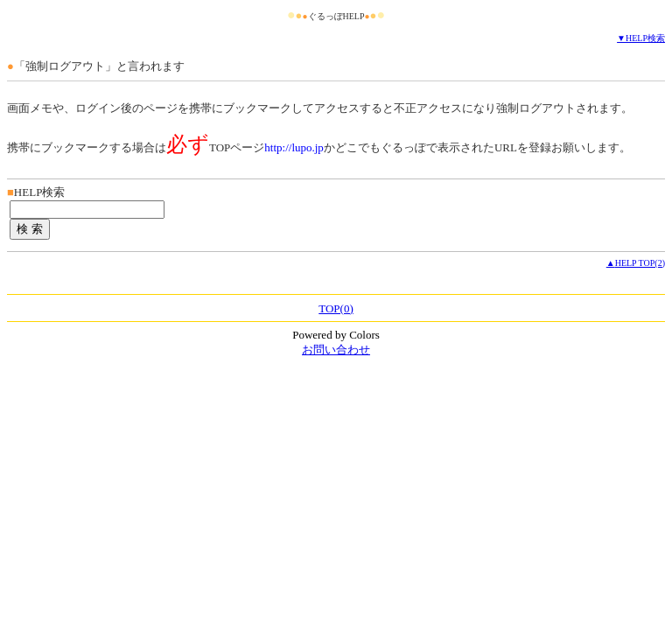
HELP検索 (645, 38)
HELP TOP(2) (640, 263)
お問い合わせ (336, 350)
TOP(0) (336, 308)
